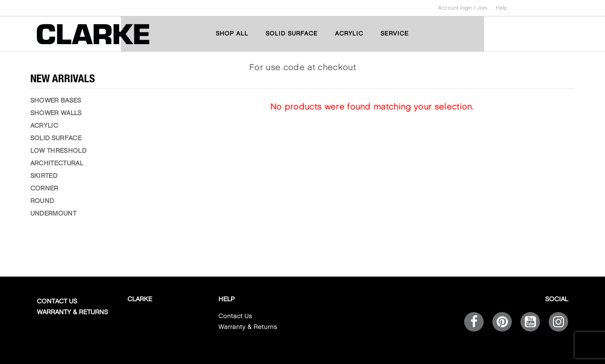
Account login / (457, 8)
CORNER (44, 189)
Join (482, 8)
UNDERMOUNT (53, 214)
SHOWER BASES (56, 101)
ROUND (42, 201)
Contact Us (57, 302)
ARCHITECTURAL (57, 164)
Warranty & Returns (72, 312)
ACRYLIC (349, 34)
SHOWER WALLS (56, 113)
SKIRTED (44, 176)
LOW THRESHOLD (58, 151)
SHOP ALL (232, 34)
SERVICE (395, 34)
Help (502, 8)
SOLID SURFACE (292, 34)
